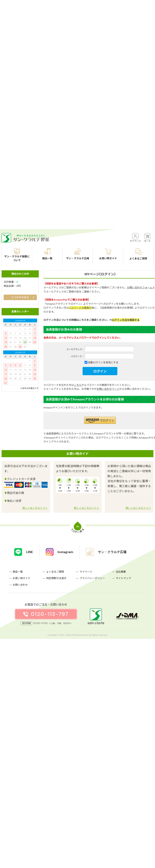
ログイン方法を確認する (126, 320)
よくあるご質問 (55, 572)
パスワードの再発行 (80, 308)
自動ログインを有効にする (103, 362)
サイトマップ (123, 578)
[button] (100, 420)
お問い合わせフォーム (140, 288)
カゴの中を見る (20, 297)
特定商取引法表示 (56, 578)
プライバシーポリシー (92, 578)
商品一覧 (18, 572)
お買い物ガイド (22, 578)
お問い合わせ (20, 585)
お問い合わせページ (108, 389)
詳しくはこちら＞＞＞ (35, 508)
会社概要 (121, 572)
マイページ (86, 572)
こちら (78, 385)
